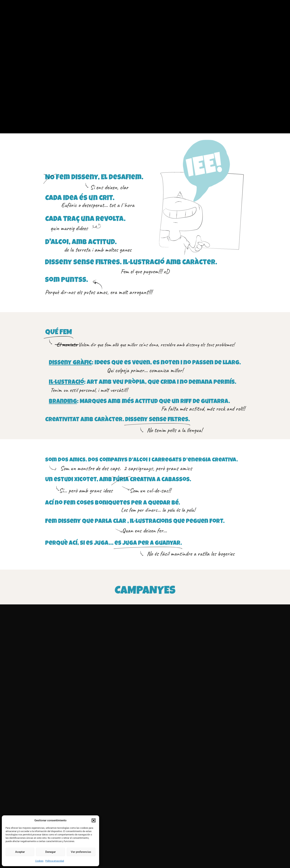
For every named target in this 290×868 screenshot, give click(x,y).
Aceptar (20, 852)
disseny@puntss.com (179, 807)
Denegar (50, 852)
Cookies (39, 861)
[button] (94, 820)
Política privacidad (55, 861)
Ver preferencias (81, 852)
